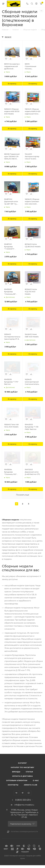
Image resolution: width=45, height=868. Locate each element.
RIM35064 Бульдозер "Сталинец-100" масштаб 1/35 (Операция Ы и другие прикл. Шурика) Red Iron (11, 472)
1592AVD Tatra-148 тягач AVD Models (11, 426)
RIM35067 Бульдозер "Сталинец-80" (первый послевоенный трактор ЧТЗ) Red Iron (11, 292)
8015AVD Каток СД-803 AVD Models (33, 245)
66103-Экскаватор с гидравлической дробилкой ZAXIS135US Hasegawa (12, 66)
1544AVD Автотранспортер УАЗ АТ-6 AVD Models (32, 157)
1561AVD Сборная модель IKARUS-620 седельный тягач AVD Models (33, 112)
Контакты (13, 785)
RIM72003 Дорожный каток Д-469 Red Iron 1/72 (32, 472)
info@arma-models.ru (24, 805)
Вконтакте (16, 793)
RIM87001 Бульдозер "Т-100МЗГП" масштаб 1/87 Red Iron (11, 247)
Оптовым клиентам (17, 780)
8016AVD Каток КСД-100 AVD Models (31, 292)
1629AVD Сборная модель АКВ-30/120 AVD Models (12, 111)
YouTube (29, 793)
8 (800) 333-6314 (23, 800)
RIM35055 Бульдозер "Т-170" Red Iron (11, 382)
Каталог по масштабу (22, 767)
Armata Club (31, 785)
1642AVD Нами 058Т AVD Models (32, 335)
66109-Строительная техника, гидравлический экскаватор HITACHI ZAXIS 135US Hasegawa (32, 66)
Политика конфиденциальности (24, 832)
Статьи (29, 772)
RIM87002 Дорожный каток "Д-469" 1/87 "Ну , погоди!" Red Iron (11, 202)
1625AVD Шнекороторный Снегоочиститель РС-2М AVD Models (32, 382)
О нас (36, 780)
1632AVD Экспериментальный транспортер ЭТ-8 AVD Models (12, 337)
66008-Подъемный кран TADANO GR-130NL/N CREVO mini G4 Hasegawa (12, 157)
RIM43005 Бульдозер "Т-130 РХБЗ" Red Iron (32, 427)
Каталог (22, 763)
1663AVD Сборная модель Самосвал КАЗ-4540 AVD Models (32, 202)
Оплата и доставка (23, 776)
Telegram (22, 793)
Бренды (16, 772)
